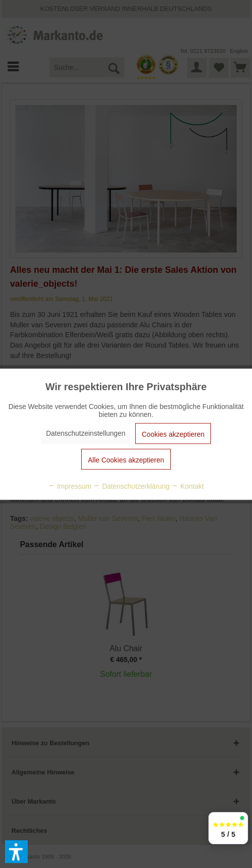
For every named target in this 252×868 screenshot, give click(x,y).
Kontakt (187, 486)
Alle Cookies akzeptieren (126, 460)
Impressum (70, 486)
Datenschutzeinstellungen (86, 433)
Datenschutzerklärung (131, 486)
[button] (16, 852)
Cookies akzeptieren (173, 434)
